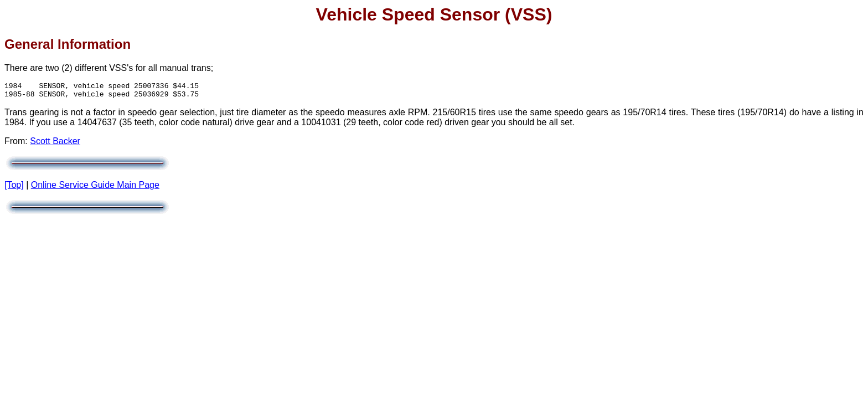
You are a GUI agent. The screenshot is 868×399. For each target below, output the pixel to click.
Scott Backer (55, 144)
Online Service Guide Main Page (95, 188)
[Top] (14, 188)
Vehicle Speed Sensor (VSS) (434, 14)
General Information (68, 44)
